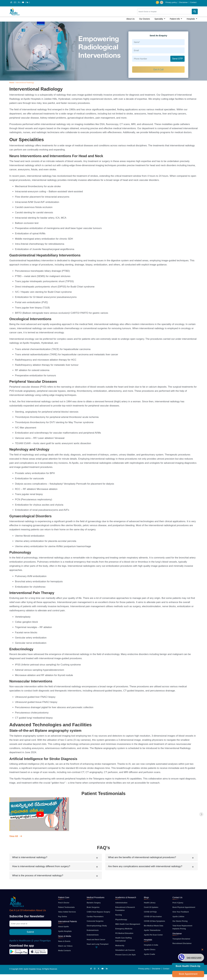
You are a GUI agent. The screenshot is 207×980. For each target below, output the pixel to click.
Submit (30, 932)
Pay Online (63, 917)
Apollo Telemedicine (152, 930)
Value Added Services (67, 912)
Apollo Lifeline (178, 917)
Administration (121, 903)
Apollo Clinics (150, 950)
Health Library (150, 903)
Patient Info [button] (175, 19)
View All (16, 836)
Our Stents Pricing (180, 921)
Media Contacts (65, 951)
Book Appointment (188, 974)
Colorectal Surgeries (95, 921)
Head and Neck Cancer (96, 940)
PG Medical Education (124, 933)
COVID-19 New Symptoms (155, 921)
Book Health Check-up (188, 966)
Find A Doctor (64, 903)
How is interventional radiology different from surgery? (41, 866)
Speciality (159, 19)
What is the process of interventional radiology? (38, 875)
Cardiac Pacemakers (95, 917)
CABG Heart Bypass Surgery (98, 912)
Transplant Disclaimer (181, 939)
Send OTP (178, 59)
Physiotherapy (121, 920)
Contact (193, 2)
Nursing (118, 915)
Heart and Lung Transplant (98, 944)
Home (12, 83)
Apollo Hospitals (65, 931)
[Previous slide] (10, 814)
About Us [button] (131, 19)
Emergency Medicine (124, 929)
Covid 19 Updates (151, 907)
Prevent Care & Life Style (125, 955)
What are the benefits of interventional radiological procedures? (142, 857)
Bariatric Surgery (94, 903)
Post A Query (178, 903)
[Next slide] (201, 814)
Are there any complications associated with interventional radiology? (145, 866)
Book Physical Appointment (184, 907)
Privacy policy (171, 2)
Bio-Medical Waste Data (154, 926)
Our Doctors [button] (144, 19)
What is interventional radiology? (30, 857)
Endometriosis (93, 930)
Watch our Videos (65, 946)
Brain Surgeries (93, 907)
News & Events (64, 941)
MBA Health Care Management (128, 924)
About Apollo (64, 927)
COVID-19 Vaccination (153, 917)
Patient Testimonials (66, 907)
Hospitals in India (151, 945)
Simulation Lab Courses (125, 950)
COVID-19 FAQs (150, 912)
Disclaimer (183, 2)
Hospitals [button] (191, 19)
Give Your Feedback (181, 912)
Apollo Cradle (150, 954)
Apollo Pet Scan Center (153, 935)
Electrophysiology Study (97, 926)
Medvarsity (120, 946)
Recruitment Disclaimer (182, 943)
